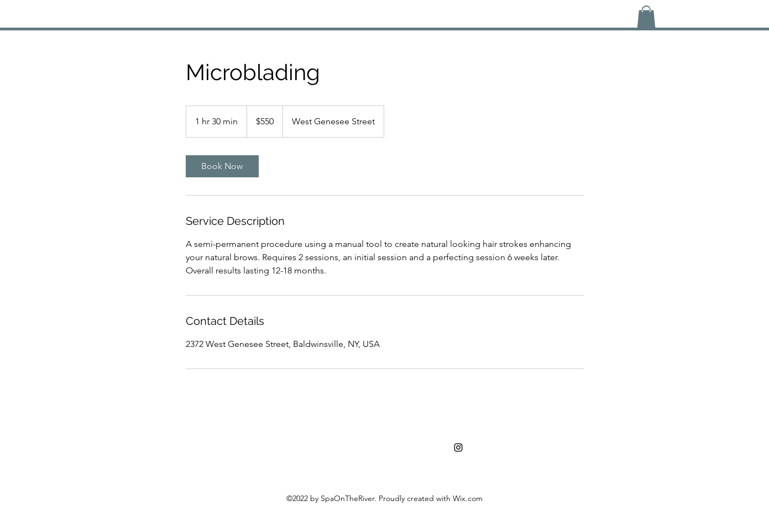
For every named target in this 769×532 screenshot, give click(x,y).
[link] (222, 166)
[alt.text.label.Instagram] (458, 447)
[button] (646, 17)
